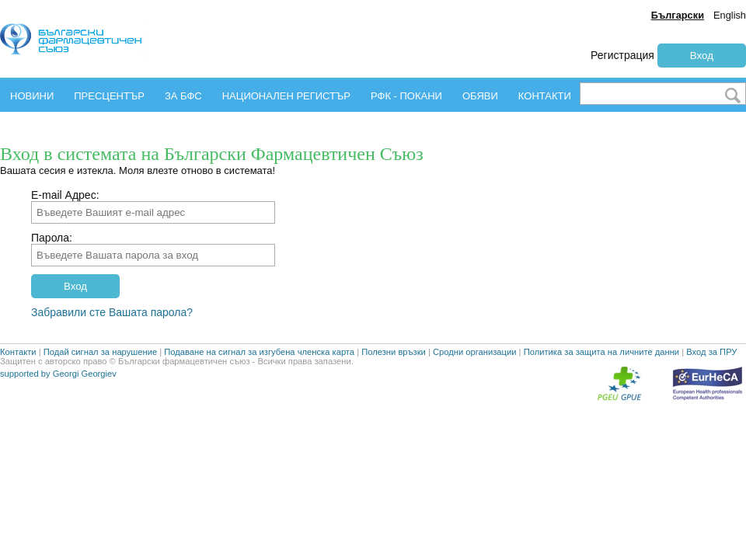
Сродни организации (475, 386)
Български (678, 15)
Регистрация (622, 55)
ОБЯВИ (480, 96)
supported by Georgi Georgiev (58, 408)
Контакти (18, 386)
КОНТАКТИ (545, 96)
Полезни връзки (394, 386)
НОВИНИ (32, 96)
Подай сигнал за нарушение (100, 386)
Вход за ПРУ (711, 386)
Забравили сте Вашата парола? (112, 312)
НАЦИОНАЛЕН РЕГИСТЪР (286, 96)
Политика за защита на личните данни (601, 386)
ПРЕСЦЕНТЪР (109, 96)
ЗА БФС (183, 96)
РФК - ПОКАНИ (406, 96)
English (730, 15)
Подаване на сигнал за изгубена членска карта (259, 386)
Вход (702, 56)
